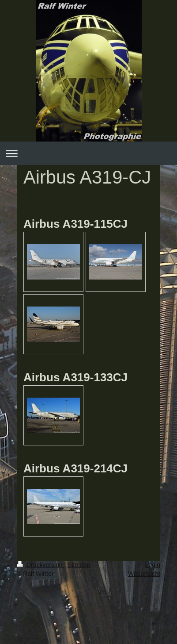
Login (153, 565)
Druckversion (40, 565)
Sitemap (79, 565)
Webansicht (144, 574)
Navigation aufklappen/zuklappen (88, 153)
